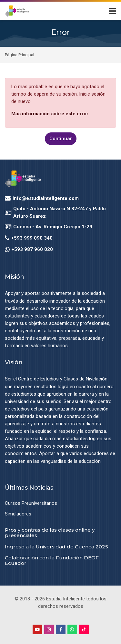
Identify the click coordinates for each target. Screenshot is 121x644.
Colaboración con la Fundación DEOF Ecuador (52, 560)
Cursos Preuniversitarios (31, 503)
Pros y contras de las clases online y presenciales (50, 533)
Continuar (61, 139)
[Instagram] (49, 629)
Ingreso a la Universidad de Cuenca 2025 (56, 547)
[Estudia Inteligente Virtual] (17, 11)
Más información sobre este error (50, 114)
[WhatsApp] (72, 629)
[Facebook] (61, 629)
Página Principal (20, 55)
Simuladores (18, 514)
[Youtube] (37, 629)
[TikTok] (84, 629)
